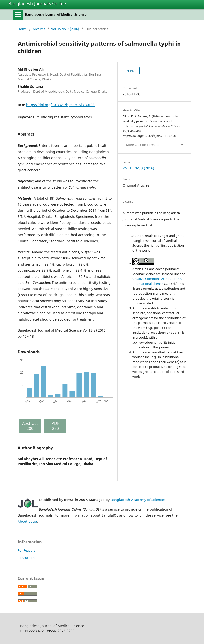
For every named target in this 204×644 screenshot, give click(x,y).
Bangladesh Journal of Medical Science (56, 14)
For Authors (26, 558)
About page (27, 521)
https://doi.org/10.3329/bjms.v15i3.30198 (60, 105)
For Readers (26, 550)
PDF (133, 71)
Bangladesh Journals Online (37, 3)
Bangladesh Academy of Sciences (138, 500)
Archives (39, 29)
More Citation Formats (143, 145)
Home (22, 29)
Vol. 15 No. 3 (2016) (65, 29)
